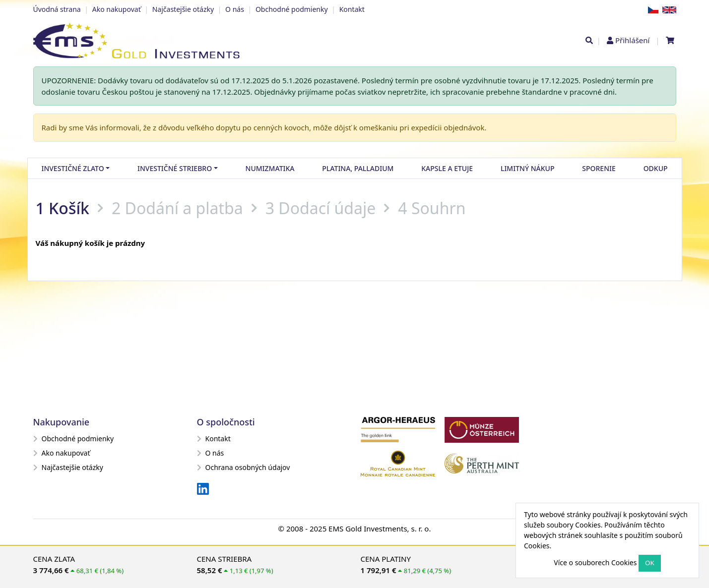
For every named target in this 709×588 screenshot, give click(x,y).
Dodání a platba (184, 208)
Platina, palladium (358, 168)
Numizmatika (270, 168)
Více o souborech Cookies (595, 562)
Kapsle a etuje (447, 168)
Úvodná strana (57, 9)
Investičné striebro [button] (175, 168)
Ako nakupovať (117, 9)
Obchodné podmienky (292, 9)
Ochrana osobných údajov (244, 467)
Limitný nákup (528, 168)
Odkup (656, 168)
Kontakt (352, 9)
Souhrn (438, 208)
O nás (235, 9)
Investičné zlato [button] (72, 168)
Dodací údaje (327, 208)
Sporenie (599, 168)
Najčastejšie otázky (183, 9)
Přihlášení (632, 40)
